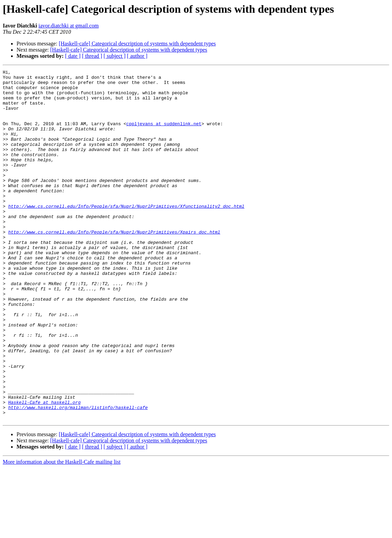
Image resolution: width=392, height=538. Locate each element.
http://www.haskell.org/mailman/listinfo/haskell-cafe (78, 475)
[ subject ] (115, 56)
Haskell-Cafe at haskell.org (45, 469)
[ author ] (137, 56)
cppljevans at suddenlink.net (164, 135)
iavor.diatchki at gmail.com (69, 26)
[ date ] (73, 56)
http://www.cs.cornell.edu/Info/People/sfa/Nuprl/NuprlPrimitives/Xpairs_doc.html (114, 265)
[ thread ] (92, 56)
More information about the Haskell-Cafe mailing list (62, 532)
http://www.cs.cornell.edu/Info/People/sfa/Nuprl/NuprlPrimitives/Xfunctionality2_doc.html (126, 234)
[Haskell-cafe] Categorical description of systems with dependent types (137, 44)
